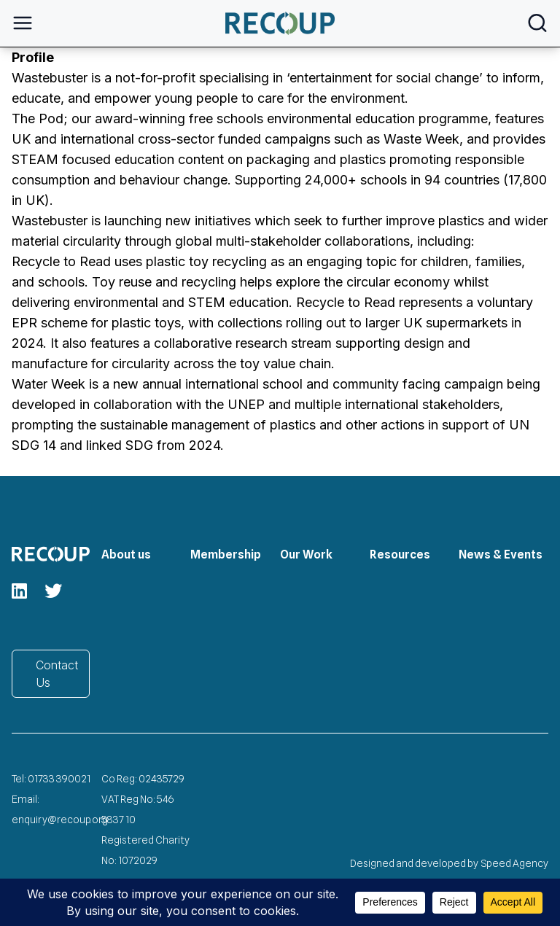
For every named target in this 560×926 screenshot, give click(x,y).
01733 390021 (59, 779)
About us (126, 555)
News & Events (501, 555)
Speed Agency (515, 863)
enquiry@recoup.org (60, 820)
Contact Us (57, 674)
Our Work (306, 555)
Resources (400, 555)
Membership (226, 555)
